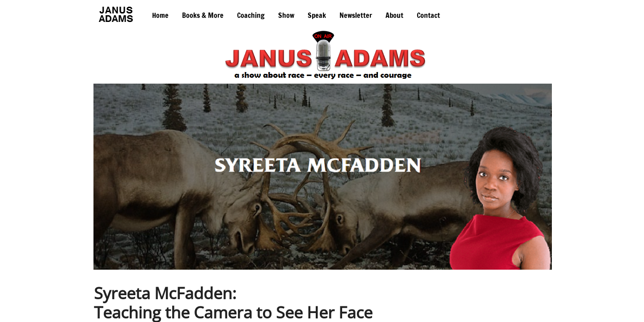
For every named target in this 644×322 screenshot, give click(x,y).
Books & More (203, 15)
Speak (317, 15)
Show (286, 15)
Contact (428, 15)
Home (160, 15)
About (394, 15)
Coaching (251, 15)
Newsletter (356, 15)
